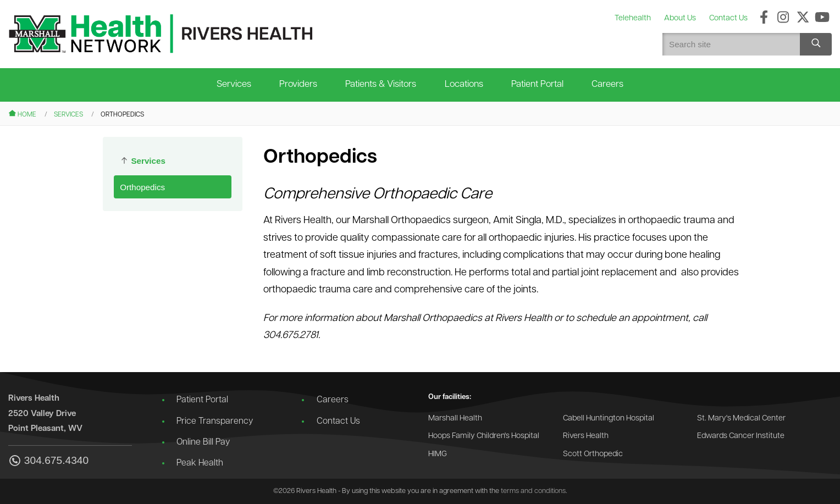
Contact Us (338, 422)
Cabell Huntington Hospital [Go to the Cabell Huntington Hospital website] (609, 419)
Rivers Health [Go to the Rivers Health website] (586, 436)
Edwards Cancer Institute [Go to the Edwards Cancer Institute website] (741, 436)
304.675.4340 (48, 461)
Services (234, 84)
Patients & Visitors (381, 84)
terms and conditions (533, 491)
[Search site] (816, 44)
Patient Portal (537, 84)
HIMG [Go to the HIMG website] (438, 454)
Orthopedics (142, 187)
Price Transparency (215, 422)
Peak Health (200, 463)
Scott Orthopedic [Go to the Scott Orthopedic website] (593, 454)
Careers (607, 84)
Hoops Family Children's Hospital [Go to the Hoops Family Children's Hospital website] (484, 436)
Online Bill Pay (203, 442)
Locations (464, 84)
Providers (298, 84)
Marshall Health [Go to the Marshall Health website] (455, 419)
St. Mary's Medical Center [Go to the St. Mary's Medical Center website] (741, 419)
